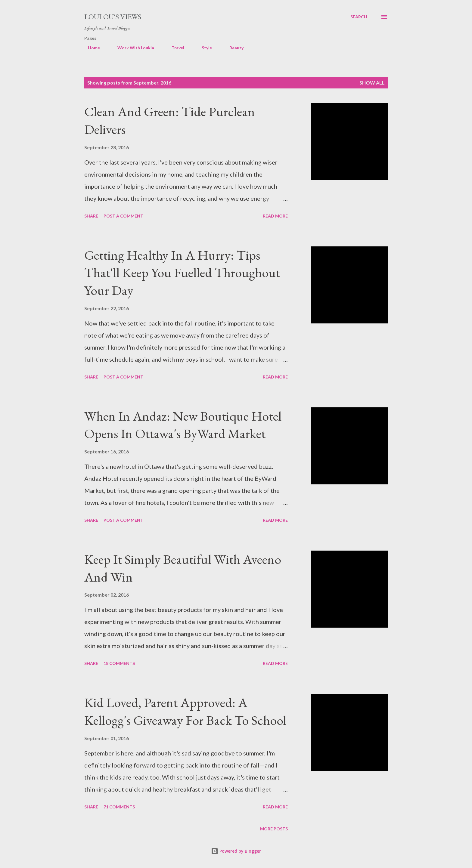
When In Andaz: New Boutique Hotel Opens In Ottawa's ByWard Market (183, 425)
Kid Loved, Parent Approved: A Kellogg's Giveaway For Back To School (185, 711)
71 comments (119, 807)
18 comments (119, 663)
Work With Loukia (132, 48)
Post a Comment (123, 216)
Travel (174, 48)
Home (90, 48)
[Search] (359, 17)
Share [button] (91, 216)
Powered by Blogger (236, 851)
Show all (372, 83)
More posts (274, 829)
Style (203, 48)
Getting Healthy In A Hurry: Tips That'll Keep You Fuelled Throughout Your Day (182, 273)
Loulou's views (113, 17)
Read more (275, 216)
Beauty (233, 48)
